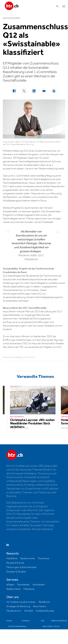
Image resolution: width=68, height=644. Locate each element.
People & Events (15, 563)
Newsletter (23, 585)
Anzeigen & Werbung (18, 606)
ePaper (10, 585)
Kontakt (29, 611)
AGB (42, 621)
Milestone (29, 589)
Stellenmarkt (14, 589)
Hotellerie (12, 558)
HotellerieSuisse (45, 611)
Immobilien (39, 585)
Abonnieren (40, 606)
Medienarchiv (14, 611)
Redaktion (44, 602)
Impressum (26, 621)
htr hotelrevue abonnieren (21, 602)
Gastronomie (28, 558)
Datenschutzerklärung (59, 621)
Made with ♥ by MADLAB (51, 626)
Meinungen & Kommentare (21, 567)
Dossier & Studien (16, 572)
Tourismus (44, 558)
